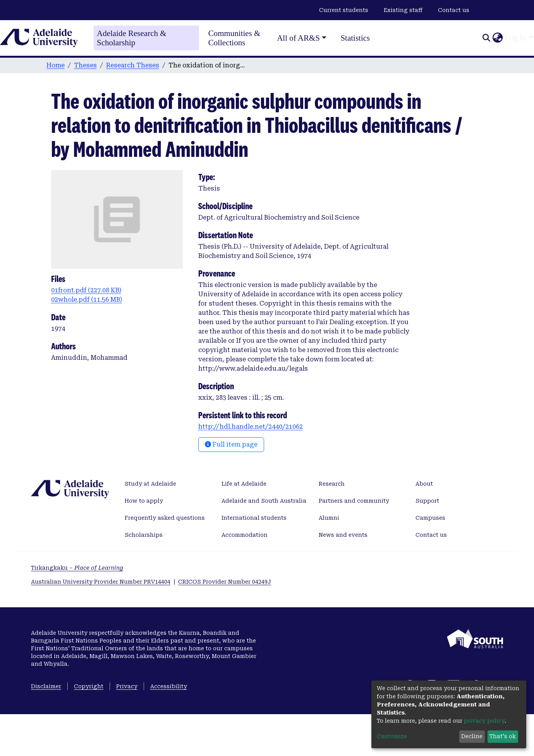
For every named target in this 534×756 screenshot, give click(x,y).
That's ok (503, 736)
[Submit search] (486, 38)
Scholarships (144, 535)
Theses (85, 65)
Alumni (329, 518)
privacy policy (484, 721)
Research (332, 484)
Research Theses (133, 65)
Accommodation (245, 535)
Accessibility (169, 686)
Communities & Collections (234, 38)
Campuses (430, 518)
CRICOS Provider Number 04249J (225, 582)
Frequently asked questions (165, 518)
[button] (497, 38)
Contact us (454, 10)
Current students (344, 10)
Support (427, 501)
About (424, 484)
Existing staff (403, 10)
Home (56, 65)
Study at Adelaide (150, 484)
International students (254, 518)
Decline (472, 736)
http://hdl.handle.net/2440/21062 (251, 427)
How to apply (144, 501)
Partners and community (354, 501)
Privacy (127, 686)
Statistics (355, 38)
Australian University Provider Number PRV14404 (101, 582)
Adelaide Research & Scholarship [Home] (132, 38)
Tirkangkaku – (77, 568)
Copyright (89, 686)
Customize (392, 736)
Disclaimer (46, 686)
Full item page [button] (231, 444)
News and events (343, 535)
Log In (516, 38)
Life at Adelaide (244, 484)
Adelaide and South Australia (264, 501)
